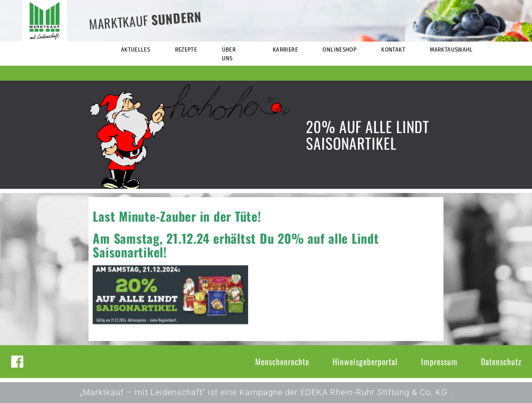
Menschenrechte (282, 361)
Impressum (439, 361)
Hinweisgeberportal (365, 361)
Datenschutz (501, 361)
